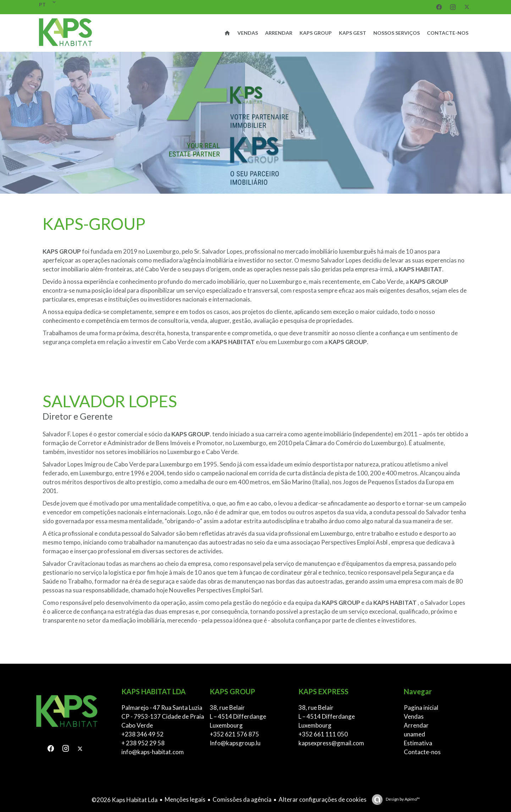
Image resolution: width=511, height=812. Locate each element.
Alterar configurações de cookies (323, 799)
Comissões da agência (242, 799)
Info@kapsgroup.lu (235, 743)
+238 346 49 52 (142, 734)
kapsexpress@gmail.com (331, 743)
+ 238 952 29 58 (143, 743)
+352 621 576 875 (234, 734)
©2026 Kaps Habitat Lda (125, 800)
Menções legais (185, 799)
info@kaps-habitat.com (153, 752)
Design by (402, 799)
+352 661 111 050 (323, 734)
